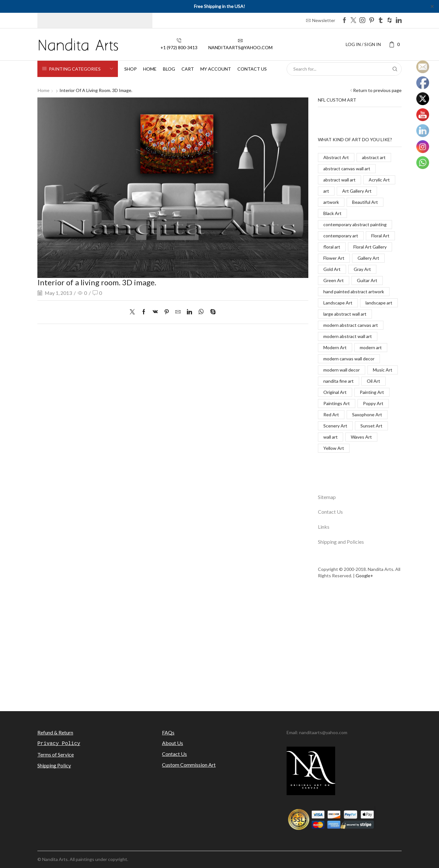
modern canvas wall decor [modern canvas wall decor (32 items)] (349, 359)
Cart (188, 69)
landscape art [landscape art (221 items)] (379, 303)
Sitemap (327, 497)
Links (324, 527)
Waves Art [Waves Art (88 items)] (361, 437)
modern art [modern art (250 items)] (371, 347)
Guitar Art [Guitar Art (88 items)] (367, 280)
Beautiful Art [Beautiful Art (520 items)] (365, 202)
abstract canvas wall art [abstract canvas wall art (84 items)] (347, 169)
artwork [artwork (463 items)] (331, 202)
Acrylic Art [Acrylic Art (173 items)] (379, 180)
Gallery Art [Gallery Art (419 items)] (368, 258)
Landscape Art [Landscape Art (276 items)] (338, 303)
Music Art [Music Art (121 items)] (383, 370)
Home (150, 69)
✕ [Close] (432, 6)
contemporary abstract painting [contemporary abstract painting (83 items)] (355, 224)
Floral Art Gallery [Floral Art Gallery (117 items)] (370, 247)
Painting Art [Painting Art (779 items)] (372, 392)
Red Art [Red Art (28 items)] (331, 415)
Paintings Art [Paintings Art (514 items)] (337, 403)
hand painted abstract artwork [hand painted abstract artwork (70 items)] (354, 292)
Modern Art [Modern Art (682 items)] (335, 347)
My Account (216, 69)
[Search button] (395, 69)
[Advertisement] (219, 649)
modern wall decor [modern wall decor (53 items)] (342, 370)
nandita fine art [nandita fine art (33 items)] (339, 381)
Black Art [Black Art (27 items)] (332, 213)
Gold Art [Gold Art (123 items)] (332, 269)
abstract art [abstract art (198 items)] (374, 157)
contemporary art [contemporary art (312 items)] (341, 236)
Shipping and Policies (341, 542)
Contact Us (330, 512)
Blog (169, 69)
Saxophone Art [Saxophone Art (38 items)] (367, 415)
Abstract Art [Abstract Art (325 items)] (336, 157)
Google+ (364, 576)
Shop (131, 69)
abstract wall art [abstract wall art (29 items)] (339, 180)
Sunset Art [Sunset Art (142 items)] (371, 426)
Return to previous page (377, 90)
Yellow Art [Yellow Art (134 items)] (334, 448)
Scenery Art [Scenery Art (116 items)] (335, 426)
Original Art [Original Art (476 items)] (335, 392)
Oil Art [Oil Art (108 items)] (374, 381)
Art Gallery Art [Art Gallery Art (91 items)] (357, 191)
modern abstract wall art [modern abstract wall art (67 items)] (348, 336)
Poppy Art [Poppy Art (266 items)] (373, 403)
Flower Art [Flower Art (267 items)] (334, 258)
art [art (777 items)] (326, 191)
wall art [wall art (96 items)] (331, 437)
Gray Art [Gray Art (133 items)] (362, 269)
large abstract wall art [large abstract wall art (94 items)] (345, 314)
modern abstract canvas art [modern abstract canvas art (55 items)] (351, 325)
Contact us (252, 69)
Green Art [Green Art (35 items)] (334, 280)
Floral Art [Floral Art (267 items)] (380, 236)
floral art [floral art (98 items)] (332, 247)
